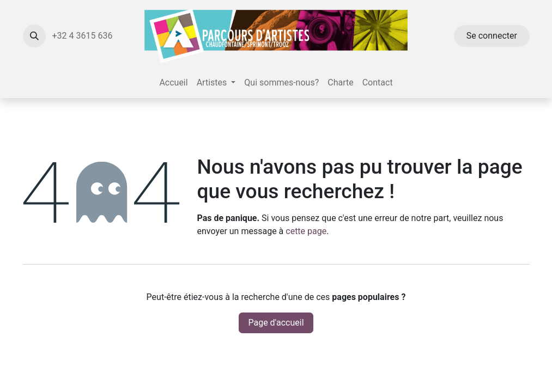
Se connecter (492, 36)
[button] (34, 36)
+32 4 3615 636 (84, 36)
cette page (306, 231)
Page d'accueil (276, 323)
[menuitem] (173, 83)
